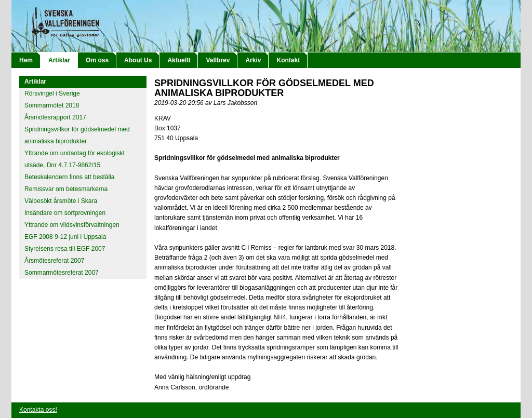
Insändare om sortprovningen (65, 213)
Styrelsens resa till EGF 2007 (65, 249)
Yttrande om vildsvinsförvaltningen (72, 225)
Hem (26, 60)
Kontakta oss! (38, 410)
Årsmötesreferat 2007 (54, 261)
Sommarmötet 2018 (52, 105)
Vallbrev (218, 60)
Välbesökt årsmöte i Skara (61, 201)
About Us (138, 60)
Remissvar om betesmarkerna (66, 189)
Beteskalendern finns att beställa (69, 177)
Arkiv (253, 60)
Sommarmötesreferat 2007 (62, 273)
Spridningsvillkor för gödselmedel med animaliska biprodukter (77, 135)
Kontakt (288, 60)
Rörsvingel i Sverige (52, 93)
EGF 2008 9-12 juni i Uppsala (65, 237)
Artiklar (59, 60)
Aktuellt (179, 60)
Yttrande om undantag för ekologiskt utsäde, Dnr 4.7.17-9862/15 (75, 159)
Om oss (97, 60)
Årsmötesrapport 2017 (55, 117)
